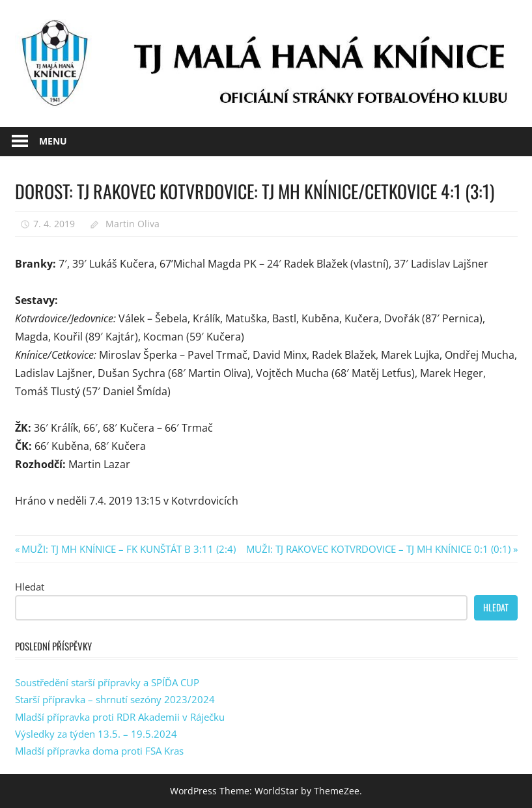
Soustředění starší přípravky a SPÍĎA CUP (107, 682)
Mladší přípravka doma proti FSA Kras (99, 751)
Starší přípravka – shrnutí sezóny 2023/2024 (115, 699)
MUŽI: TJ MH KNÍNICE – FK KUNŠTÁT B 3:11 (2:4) (128, 549)
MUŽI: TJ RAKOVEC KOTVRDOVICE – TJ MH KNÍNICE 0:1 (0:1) (378, 549)
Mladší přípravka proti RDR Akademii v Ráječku (120, 717)
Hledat (30, 587)
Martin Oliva (133, 224)
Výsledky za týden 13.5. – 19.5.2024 (96, 734)
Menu (53, 141)
